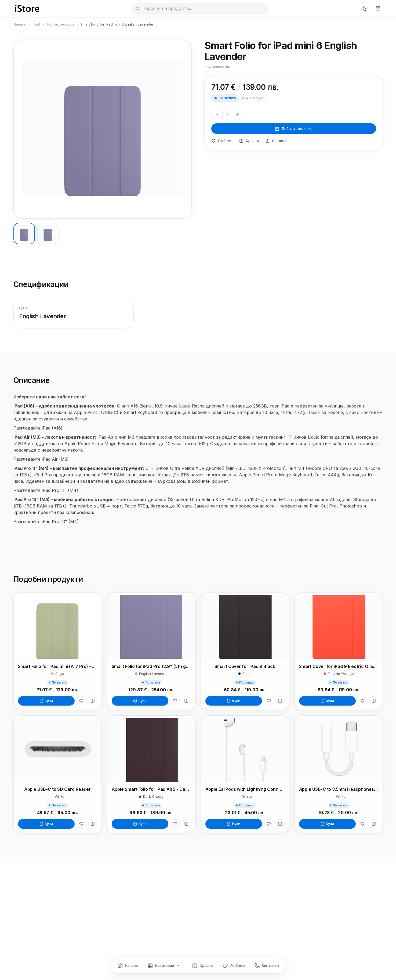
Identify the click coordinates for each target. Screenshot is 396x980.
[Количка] (378, 9)
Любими (222, 141)
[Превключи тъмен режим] (365, 9)
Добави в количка (294, 129)
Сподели (277, 141)
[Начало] (128, 966)
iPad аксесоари (60, 24)
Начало (20, 24)
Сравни (249, 141)
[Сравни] (93, 703)
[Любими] (81, 703)
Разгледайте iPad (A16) (38, 434)
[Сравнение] (202, 966)
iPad (36, 24)
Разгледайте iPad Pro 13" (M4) (46, 527)
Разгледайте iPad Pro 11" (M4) (46, 496)
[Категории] (164, 966)
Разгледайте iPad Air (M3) (41, 465)
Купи (46, 703)
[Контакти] (266, 966)
